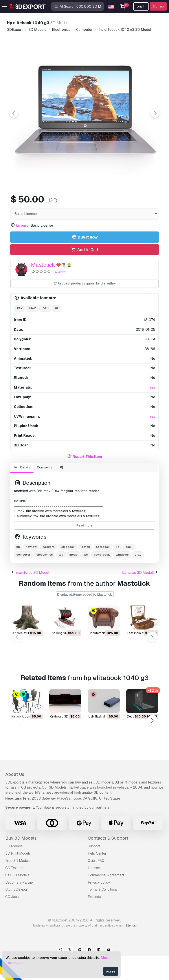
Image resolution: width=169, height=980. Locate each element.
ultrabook (68, 571)
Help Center (97, 878)
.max (32, 333)
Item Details (22, 492)
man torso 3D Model (33, 597)
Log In (141, 6)
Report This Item (87, 481)
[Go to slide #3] (89, 202)
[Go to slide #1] (33, 202)
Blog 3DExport (17, 914)
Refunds (94, 921)
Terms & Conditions (103, 914)
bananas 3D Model (138, 597)
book (129, 571)
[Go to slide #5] (145, 202)
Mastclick (43, 289)
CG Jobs (12, 921)
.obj (45, 333)
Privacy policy (99, 907)
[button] (152, 661)
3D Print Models (18, 878)
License (94, 892)
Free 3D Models (18, 885)
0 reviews (59, 296)
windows (122, 579)
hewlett (31, 571)
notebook (103, 571)
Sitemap (131, 950)
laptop (85, 571)
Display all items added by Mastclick (85, 619)
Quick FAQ (96, 885)
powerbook (102, 579)
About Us (15, 798)
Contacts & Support (108, 862)
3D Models (14, 870)
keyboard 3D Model (64, 741)
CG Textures (15, 892)
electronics (45, 579)
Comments (45, 492)
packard (49, 571)
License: (23, 250)
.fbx (19, 333)
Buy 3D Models (21, 862)
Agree (111, 971)
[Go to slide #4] (117, 202)
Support (94, 870)
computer (23, 579)
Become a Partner (20, 907)
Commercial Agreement (106, 899)
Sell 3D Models (17, 899)
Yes (152, 412)
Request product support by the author (85, 308)
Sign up (158, 6)
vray (138, 579)
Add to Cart (84, 274)
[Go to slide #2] (61, 202)
